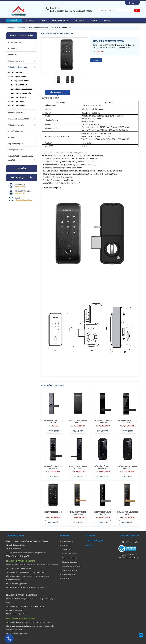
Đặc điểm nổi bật (57, 92)
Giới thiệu (80, 21)
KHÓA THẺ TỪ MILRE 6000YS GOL (78, 513)
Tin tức (94, 21)
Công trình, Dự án (60, 21)
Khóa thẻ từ (65, 546)
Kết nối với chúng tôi (129, 536)
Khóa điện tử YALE (17, 73)
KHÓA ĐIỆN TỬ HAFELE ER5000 (78, 422)
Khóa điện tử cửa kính (69, 562)
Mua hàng (96, 60)
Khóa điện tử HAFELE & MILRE (21, 89)
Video (43, 21)
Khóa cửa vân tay (67, 541)
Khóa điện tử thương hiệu (70, 558)
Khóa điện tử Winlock (18, 97)
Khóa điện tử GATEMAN (19, 85)
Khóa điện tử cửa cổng (69, 570)
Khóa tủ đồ (65, 579)
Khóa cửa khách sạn (68, 574)
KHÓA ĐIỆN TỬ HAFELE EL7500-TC (53, 467)
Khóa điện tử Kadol (17, 101)
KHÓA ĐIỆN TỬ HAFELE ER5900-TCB (103, 467)
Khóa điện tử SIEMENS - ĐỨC (21, 93)
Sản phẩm (14, 21)
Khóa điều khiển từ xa (68, 554)
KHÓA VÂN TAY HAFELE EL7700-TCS (127, 422)
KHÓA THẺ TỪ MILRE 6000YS (103, 513)
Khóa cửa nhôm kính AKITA (71, 566)
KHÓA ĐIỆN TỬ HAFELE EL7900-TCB (103, 422)
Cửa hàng (29, 21)
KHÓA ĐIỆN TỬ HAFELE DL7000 (53, 422)
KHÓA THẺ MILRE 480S (53, 512)
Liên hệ (107, 21)
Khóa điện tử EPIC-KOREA (20, 81)
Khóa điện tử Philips (18, 106)
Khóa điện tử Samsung (19, 77)
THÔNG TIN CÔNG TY (15, 536)
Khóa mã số (65, 550)
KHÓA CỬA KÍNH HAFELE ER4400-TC (127, 467)
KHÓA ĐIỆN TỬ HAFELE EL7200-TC (78, 467)
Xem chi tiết (53, 431)
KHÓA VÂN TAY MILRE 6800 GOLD (127, 513)
